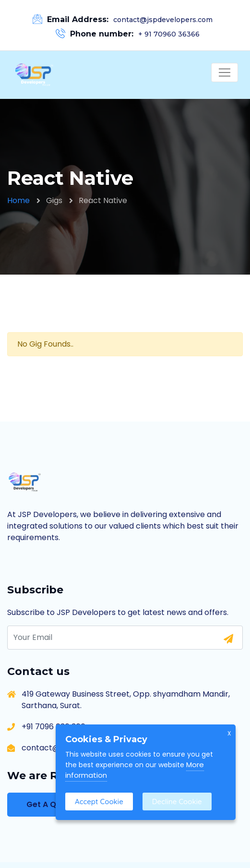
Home (18, 200)
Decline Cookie (177, 802)
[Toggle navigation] (225, 72)
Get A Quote (50, 804)
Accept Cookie (99, 802)
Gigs (54, 200)
